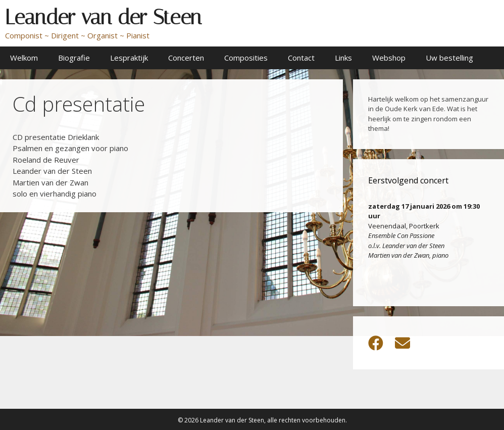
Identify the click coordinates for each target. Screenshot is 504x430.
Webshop (389, 58)
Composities (246, 58)
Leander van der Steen (103, 17)
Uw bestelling (449, 58)
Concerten (186, 58)
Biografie (74, 58)
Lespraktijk (129, 58)
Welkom (24, 58)
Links (343, 58)
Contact (301, 58)
